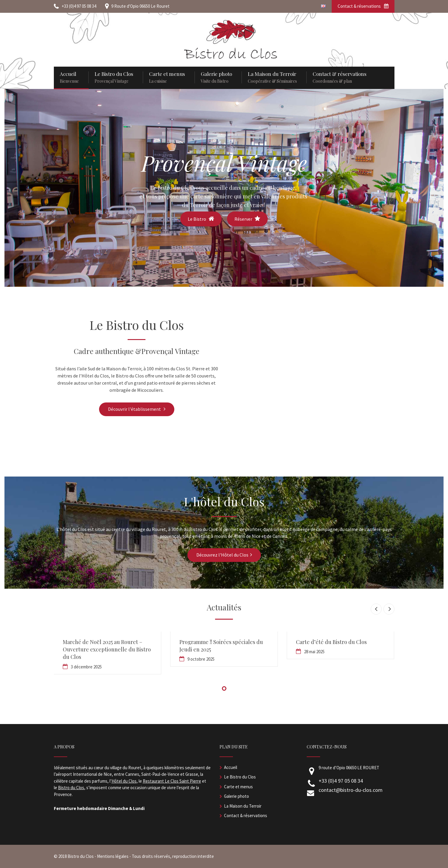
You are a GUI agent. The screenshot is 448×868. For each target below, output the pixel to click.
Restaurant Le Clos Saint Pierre (172, 781)
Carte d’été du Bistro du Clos (331, 642)
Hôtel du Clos (124, 781)
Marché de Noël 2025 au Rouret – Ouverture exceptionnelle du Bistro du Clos (107, 649)
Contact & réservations (363, 6)
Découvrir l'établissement (137, 409)
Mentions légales (113, 856)
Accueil (231, 767)
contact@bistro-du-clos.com (351, 790)
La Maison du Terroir (243, 806)
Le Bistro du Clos (240, 777)
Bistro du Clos (71, 788)
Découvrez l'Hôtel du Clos (224, 555)
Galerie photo (236, 796)
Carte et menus (238, 787)
